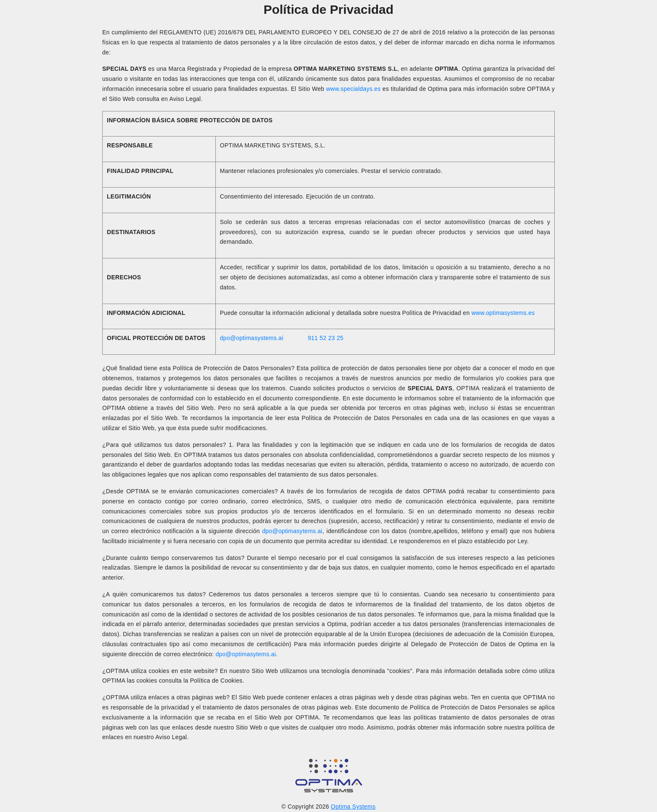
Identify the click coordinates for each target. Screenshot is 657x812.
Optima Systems (353, 807)
